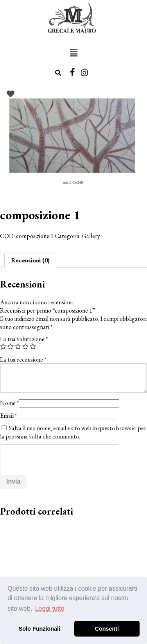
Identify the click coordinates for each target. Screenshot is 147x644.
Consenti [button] (107, 629)
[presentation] (59, 460)
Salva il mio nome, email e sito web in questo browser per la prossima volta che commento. (73, 432)
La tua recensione (23, 359)
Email (8, 416)
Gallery (91, 236)
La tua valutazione (24, 339)
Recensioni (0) (30, 260)
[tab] (30, 260)
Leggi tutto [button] (50, 609)
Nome (9, 403)
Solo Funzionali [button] (39, 629)
